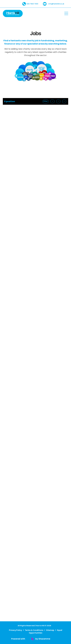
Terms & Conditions (34, 630)
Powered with (18, 639)
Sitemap (50, 630)
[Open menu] (66, 13)
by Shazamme (43, 639)
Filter (46, 101)
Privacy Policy (15, 630)
